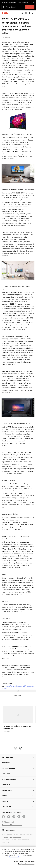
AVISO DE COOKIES (24, 840)
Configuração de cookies (26, 864)
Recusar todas (30, 861)
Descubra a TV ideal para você (12, 825)
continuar (30, 7)
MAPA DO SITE (6, 843)
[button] (21, 748)
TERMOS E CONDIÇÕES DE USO (11, 837)
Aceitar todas (18, 861)
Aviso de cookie (14, 857)
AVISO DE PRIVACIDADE (9, 840)
